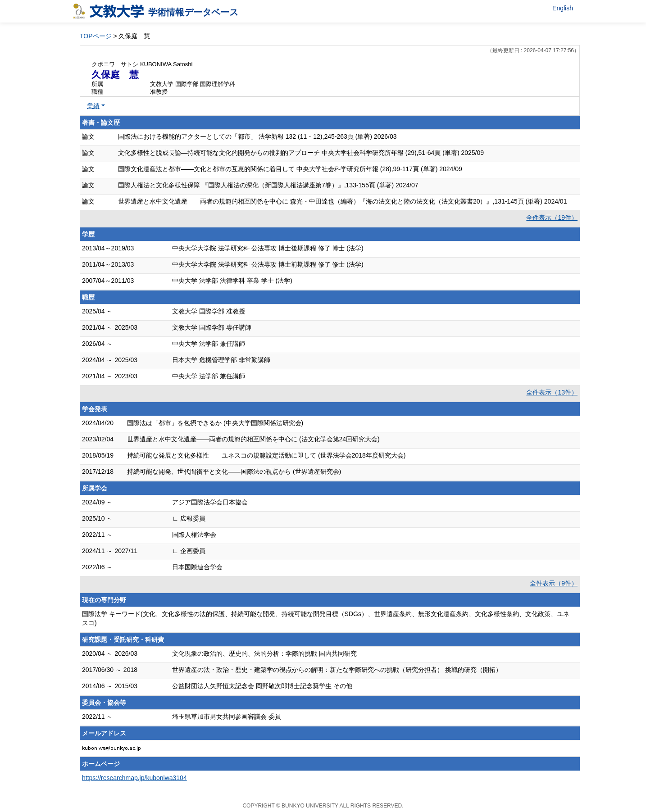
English (563, 8)
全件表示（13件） (552, 392)
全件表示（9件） (554, 583)
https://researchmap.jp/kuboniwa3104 (134, 778)
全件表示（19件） (552, 218)
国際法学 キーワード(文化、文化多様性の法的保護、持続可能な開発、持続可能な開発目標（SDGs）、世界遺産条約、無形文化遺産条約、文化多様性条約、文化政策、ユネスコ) (326, 618)
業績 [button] (93, 106)
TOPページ (96, 36)
